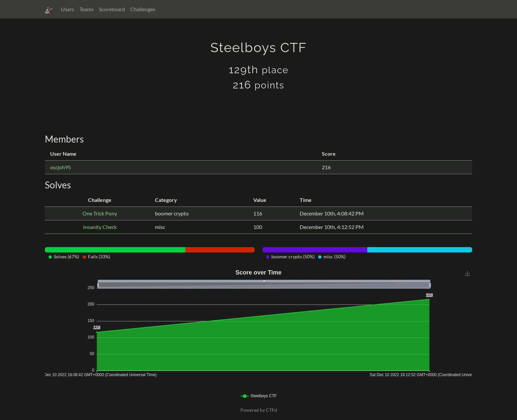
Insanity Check (100, 227)
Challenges (143, 9)
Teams (87, 9)
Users (68, 9)
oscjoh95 (61, 167)
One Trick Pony (100, 213)
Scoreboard (112, 9)
